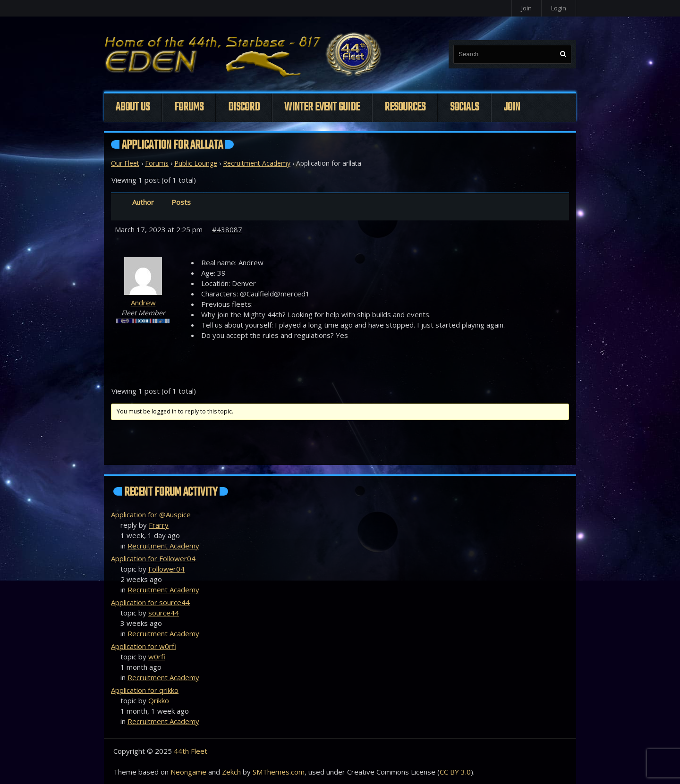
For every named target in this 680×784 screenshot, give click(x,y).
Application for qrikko (145, 690)
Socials (464, 107)
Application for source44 (150, 602)
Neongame (188, 772)
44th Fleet (191, 751)
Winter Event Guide (322, 107)
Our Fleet (125, 163)
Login (559, 8)
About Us (133, 107)
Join (527, 8)
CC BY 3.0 (455, 772)
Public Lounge (196, 163)
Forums (189, 107)
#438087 (227, 229)
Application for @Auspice (151, 514)
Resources (405, 107)
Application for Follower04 (153, 558)
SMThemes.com (279, 772)
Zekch (231, 772)
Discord (244, 107)
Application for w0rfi (144, 646)
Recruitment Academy (257, 163)
